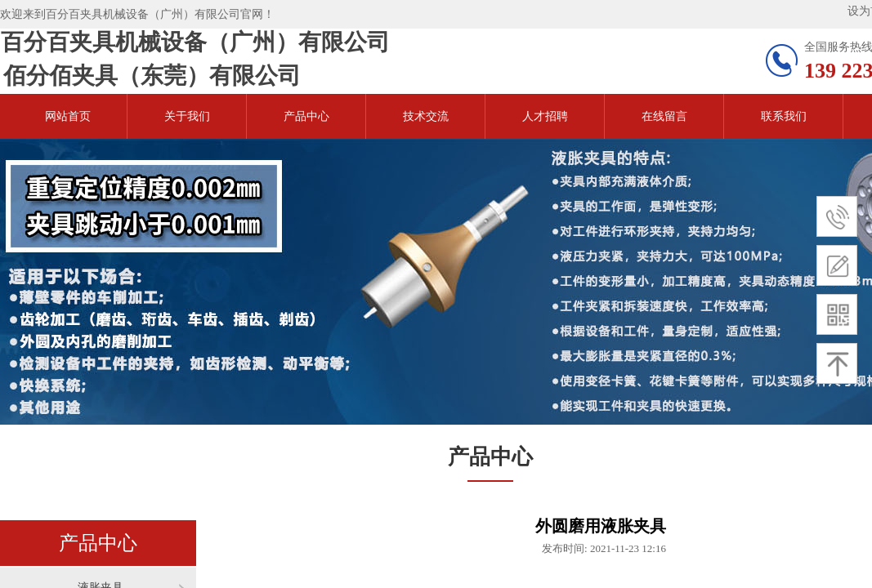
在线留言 (664, 116)
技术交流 (426, 116)
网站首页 (68, 116)
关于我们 (187, 116)
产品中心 (306, 116)
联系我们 (784, 116)
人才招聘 (545, 116)
